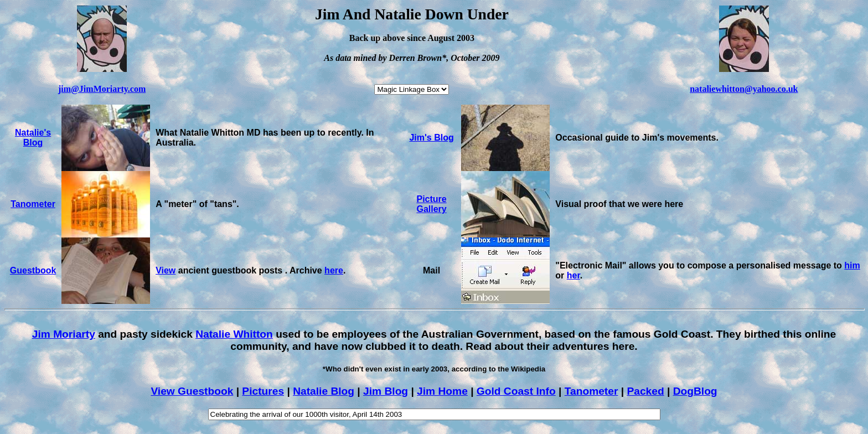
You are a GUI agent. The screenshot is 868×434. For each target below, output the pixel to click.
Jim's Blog (431, 138)
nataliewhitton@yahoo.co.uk (744, 89)
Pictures (263, 391)
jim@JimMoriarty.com (102, 89)
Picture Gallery (431, 204)
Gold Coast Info (516, 391)
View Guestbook (192, 391)
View (166, 270)
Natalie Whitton (234, 334)
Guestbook (33, 270)
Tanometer (33, 204)
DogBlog (695, 391)
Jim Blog (386, 391)
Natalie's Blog (33, 138)
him (852, 265)
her (573, 275)
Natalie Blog (324, 391)
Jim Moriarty (64, 334)
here (334, 270)
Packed (645, 391)
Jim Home (442, 391)
